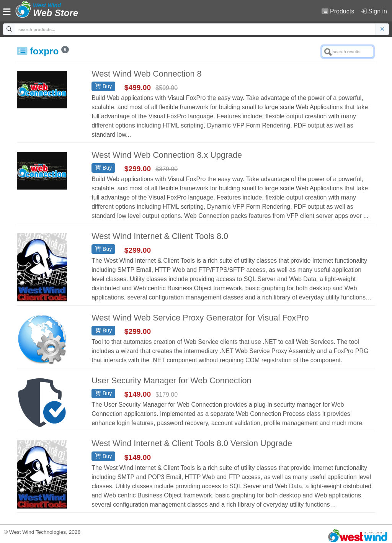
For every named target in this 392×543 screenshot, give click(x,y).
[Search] (348, 52)
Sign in (374, 11)
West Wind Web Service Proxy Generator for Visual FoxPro (200, 318)
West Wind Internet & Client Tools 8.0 (160, 236)
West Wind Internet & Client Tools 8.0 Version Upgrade (192, 443)
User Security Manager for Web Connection (171, 380)
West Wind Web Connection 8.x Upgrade (167, 155)
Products (338, 11)
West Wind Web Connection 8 (146, 74)
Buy (103, 86)
